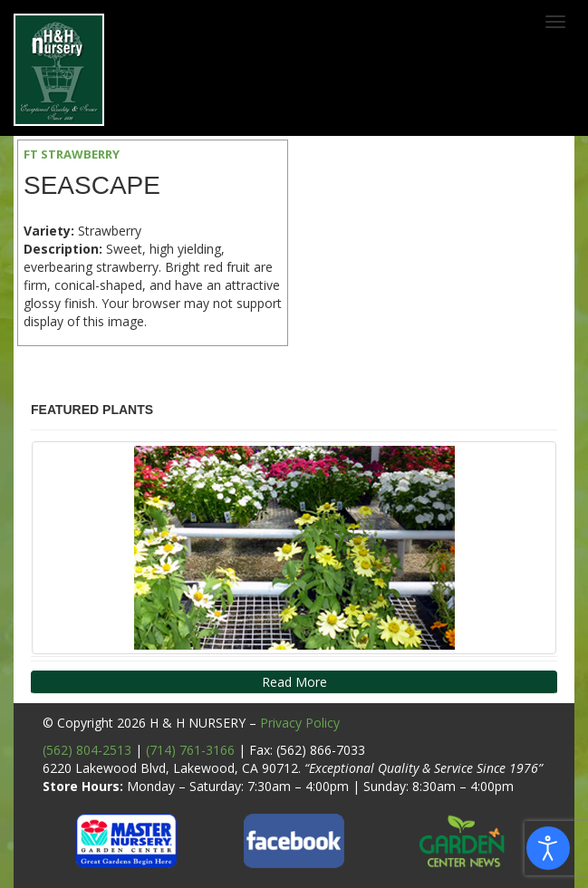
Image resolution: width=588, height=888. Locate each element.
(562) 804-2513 (87, 750)
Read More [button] (294, 682)
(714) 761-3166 (190, 750)
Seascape (92, 185)
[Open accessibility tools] (548, 848)
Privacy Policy (300, 723)
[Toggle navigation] (555, 22)
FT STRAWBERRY (72, 154)
